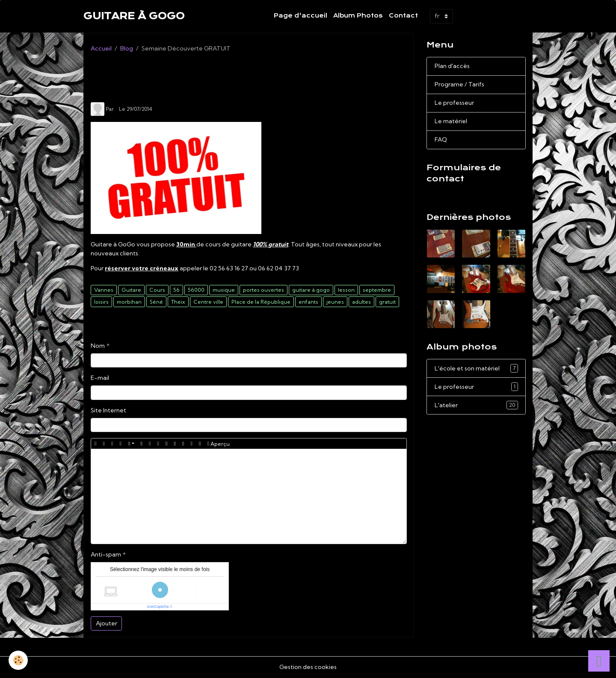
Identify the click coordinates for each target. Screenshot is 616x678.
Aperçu (218, 444)
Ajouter (107, 623)
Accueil (101, 48)
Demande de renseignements (474, 194)
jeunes (335, 302)
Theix (178, 302)
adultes (361, 302)
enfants (308, 302)
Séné (156, 302)
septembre (377, 290)
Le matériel (451, 121)
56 (176, 290)
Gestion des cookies (308, 667)
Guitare (131, 290)
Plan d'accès (452, 66)
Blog (127, 48)
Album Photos (358, 16)
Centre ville (208, 302)
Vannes (104, 290)
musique (224, 290)
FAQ (441, 139)
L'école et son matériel (476, 368)
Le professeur (454, 103)
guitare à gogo (311, 290)
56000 (196, 290)
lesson (346, 290)
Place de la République (261, 302)
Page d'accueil (301, 16)
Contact (403, 16)
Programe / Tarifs (459, 84)
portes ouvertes (264, 290)
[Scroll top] (599, 661)
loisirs (101, 302)
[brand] (134, 16)
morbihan (129, 302)
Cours (157, 290)
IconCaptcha (158, 607)
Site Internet (108, 410)
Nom (98, 346)
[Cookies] (18, 660)
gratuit (387, 302)
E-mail (100, 378)
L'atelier (476, 405)
